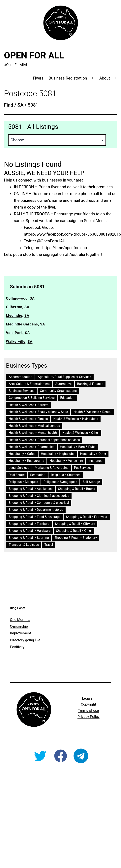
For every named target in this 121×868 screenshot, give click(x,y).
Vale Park (14, 333)
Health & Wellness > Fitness (28, 419)
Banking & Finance (90, 384)
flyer (55, 187)
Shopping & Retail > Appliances (31, 489)
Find (9, 105)
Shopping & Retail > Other (74, 531)
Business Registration (68, 78)
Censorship (19, 626)
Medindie (14, 315)
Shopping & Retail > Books (76, 489)
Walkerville (16, 341)
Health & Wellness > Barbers (29, 405)
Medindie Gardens (22, 324)
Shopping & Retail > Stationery (76, 538)
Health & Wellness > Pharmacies (32, 447)
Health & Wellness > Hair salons (76, 419)
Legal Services (19, 468)
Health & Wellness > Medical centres (34, 426)
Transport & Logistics (24, 545)
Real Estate (17, 475)
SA (32, 298)
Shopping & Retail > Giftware (75, 524)
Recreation (38, 475)
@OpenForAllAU (51, 241)
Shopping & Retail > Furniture (29, 524)
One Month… (20, 620)
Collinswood (17, 298)
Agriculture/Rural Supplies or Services (64, 377)
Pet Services (83, 468)
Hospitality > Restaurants (26, 461)
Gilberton (14, 307)
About (105, 78)
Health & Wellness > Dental (92, 412)
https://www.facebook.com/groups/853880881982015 (72, 234)
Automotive (63, 384)
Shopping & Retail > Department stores (36, 510)
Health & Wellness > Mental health (33, 433)
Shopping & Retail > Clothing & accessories (39, 496)
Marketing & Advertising (52, 468)
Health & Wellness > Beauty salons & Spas (38, 412)
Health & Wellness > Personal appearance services (44, 440)
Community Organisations (58, 391)
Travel (49, 545)
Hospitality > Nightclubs (58, 454)
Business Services (22, 391)
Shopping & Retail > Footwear (87, 517)
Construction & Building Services (32, 398)
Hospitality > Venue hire (66, 461)
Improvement (20, 633)
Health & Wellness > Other (81, 433)
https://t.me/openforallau (65, 248)
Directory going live (25, 640)
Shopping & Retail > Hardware (30, 531)
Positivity (17, 647)
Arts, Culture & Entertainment (29, 384)
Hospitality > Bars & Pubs (78, 447)
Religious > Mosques (23, 482)
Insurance (95, 461)
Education (67, 398)
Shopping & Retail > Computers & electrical (39, 503)
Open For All (34, 55)
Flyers (38, 78)
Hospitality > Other (93, 454)
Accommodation (20, 377)
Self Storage (91, 482)
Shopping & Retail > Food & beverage (35, 517)
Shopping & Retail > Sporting (29, 538)
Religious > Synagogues (60, 482)
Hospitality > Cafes (22, 454)
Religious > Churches (66, 475)
